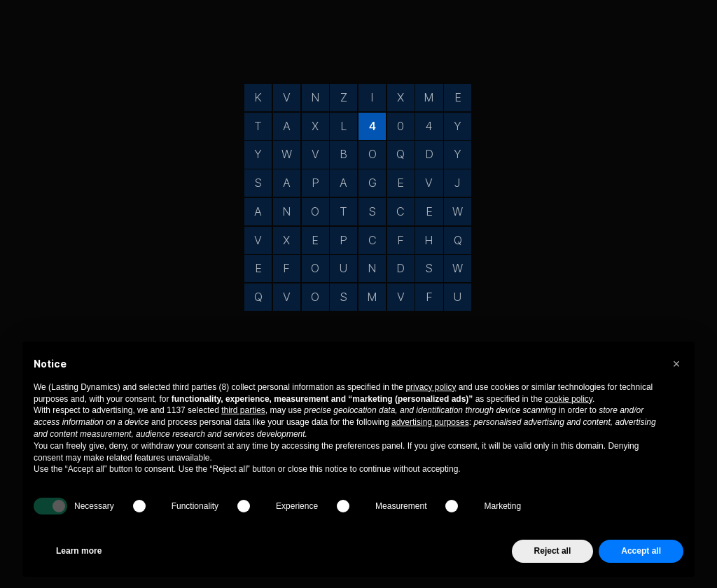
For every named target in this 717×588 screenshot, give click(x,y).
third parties (243, 410)
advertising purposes (430, 422)
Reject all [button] (553, 551)
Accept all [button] (641, 551)
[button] (676, 364)
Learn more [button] (79, 551)
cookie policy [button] (569, 399)
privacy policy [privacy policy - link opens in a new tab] (431, 387)
